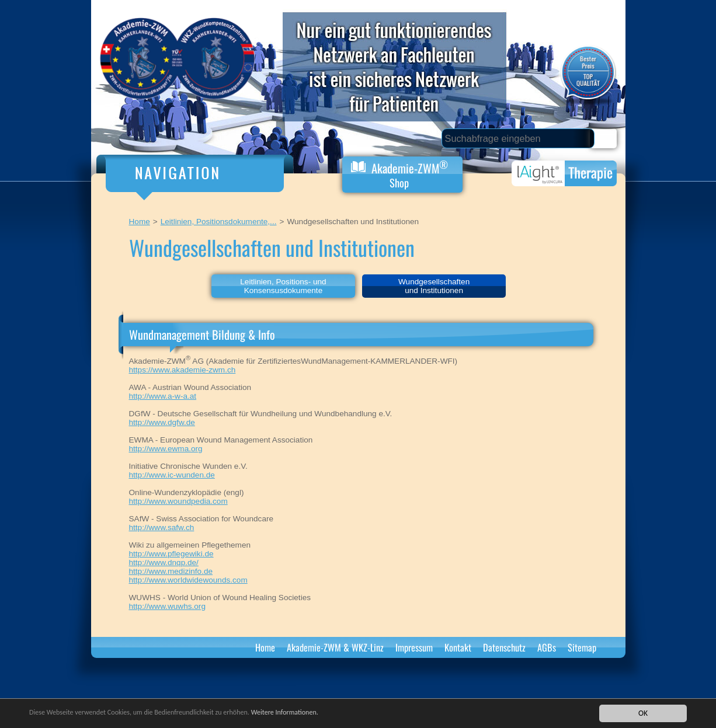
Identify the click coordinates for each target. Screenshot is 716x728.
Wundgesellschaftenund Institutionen (434, 286)
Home (140, 222)
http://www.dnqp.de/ (164, 562)
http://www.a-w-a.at (163, 396)
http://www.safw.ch (162, 527)
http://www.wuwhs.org (167, 606)
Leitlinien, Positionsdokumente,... (219, 222)
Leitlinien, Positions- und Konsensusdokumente (283, 286)
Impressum (414, 647)
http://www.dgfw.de (162, 422)
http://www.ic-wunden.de (172, 475)
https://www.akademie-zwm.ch (183, 370)
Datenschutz (504, 647)
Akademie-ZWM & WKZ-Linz (335, 647)
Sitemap (582, 647)
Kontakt (458, 647)
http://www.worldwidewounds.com (188, 580)
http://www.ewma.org (166, 449)
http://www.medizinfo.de (171, 571)
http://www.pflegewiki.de (171, 554)
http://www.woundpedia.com (178, 501)
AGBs (547, 647)
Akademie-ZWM (399, 174)
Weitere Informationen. (317, 713)
